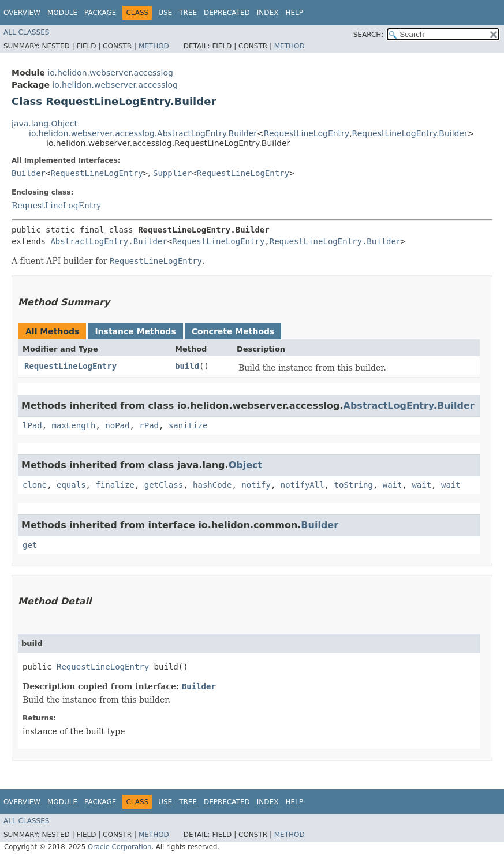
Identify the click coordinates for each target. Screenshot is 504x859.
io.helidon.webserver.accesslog (110, 73)
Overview (22, 13)
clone (35, 485)
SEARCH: (369, 35)
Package (100, 13)
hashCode (212, 485)
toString (354, 485)
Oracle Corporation (120, 847)
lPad (32, 425)
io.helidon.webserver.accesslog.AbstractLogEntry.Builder (143, 133)
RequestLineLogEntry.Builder (410, 133)
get (30, 545)
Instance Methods (135, 331)
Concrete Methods (233, 331)
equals (71, 485)
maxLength (74, 425)
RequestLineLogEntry (307, 133)
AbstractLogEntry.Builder (109, 241)
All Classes (26, 32)
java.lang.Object (44, 124)
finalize (115, 485)
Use (165, 13)
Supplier (172, 173)
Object (246, 465)
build (187, 366)
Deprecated (227, 13)
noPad (117, 425)
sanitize (188, 425)
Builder (29, 173)
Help (294, 13)
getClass (164, 485)
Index (268, 13)
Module (62, 13)
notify (256, 485)
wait (393, 485)
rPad (149, 425)
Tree (188, 13)
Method (154, 46)
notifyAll (303, 485)
